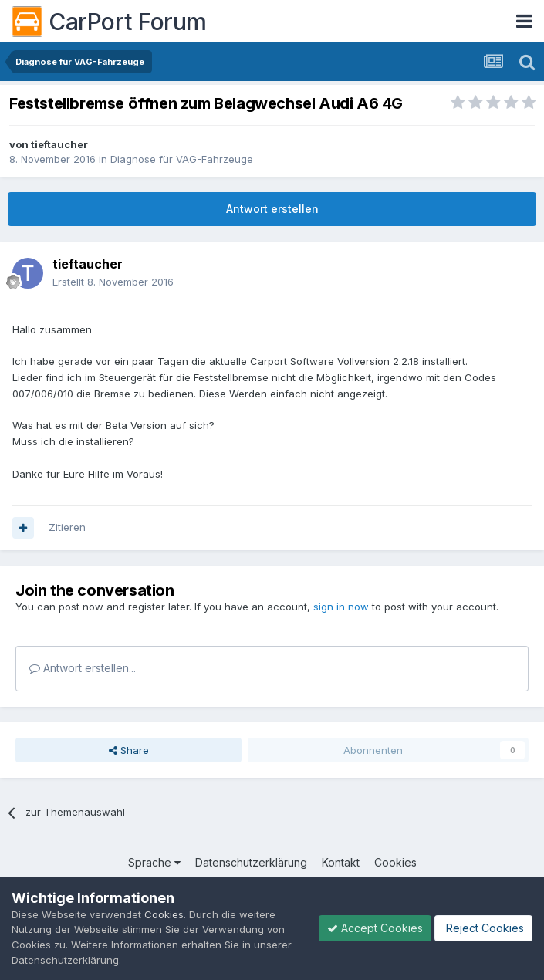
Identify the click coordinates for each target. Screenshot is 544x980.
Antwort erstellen (272, 209)
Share (129, 750)
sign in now (341, 607)
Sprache (154, 862)
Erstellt (113, 282)
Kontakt (341, 862)
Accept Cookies (375, 928)
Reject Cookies (483, 928)
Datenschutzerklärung (251, 862)
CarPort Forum (109, 22)
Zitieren (67, 527)
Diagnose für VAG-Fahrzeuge (182, 159)
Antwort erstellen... (83, 668)
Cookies (395, 862)
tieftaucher (59, 144)
